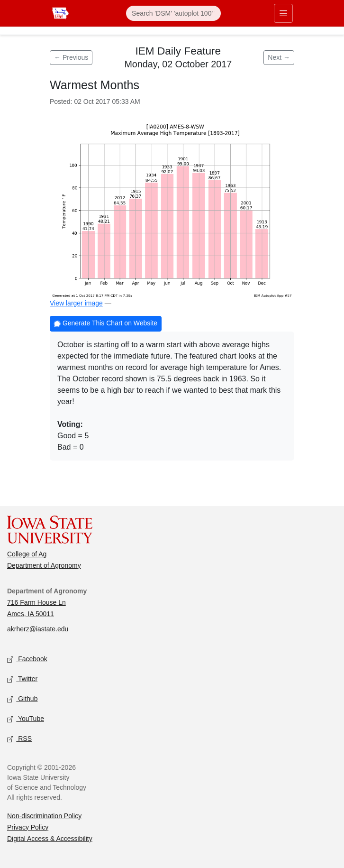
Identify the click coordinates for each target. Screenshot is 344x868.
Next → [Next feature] (279, 57)
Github (22, 699)
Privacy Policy (28, 827)
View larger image (76, 303)
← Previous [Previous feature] (71, 57)
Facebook (27, 659)
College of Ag (27, 554)
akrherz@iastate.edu (38, 629)
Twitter (22, 679)
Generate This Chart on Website (106, 324)
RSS (19, 739)
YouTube (26, 719)
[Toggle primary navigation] (283, 13)
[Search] (173, 13)
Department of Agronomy (44, 565)
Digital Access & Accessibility (50, 839)
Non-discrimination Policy (44, 816)
